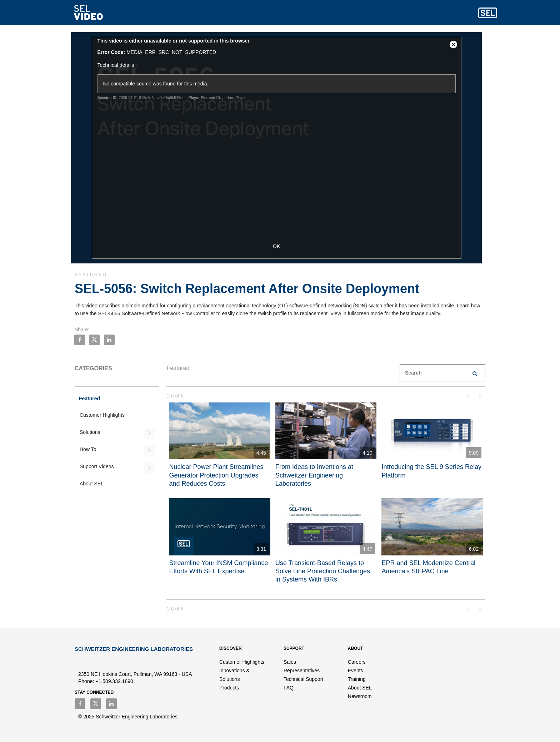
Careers (357, 662)
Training (357, 679)
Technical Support (303, 679)
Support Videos (97, 466)
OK (280, 246)
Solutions (90, 432)
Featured (89, 399)
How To (88, 449)
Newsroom (360, 696)
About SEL (92, 484)
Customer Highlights (102, 415)
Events (356, 671)
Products (229, 688)
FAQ (289, 688)
